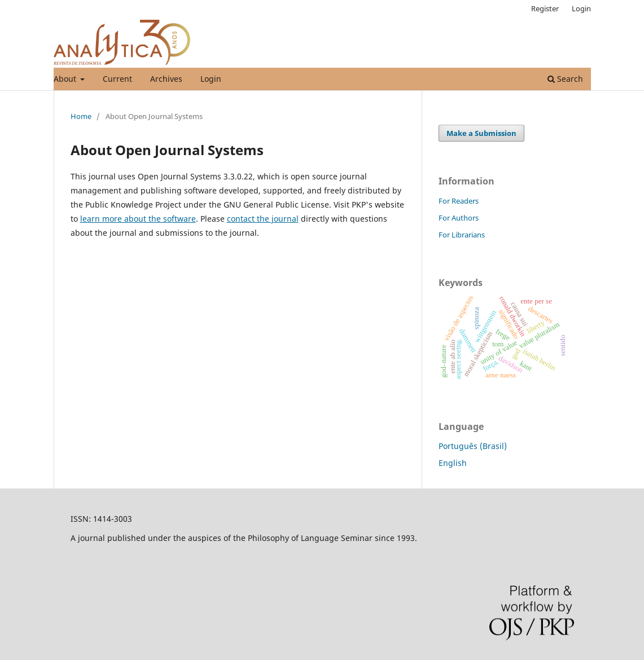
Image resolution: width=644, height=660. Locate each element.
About (66, 79)
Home (81, 116)
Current (117, 79)
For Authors (459, 218)
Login (211, 79)
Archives (166, 79)
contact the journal (263, 219)
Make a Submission (481, 133)
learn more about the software (138, 219)
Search (565, 79)
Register (545, 8)
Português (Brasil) (473, 446)
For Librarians (462, 235)
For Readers (459, 201)
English (453, 463)
